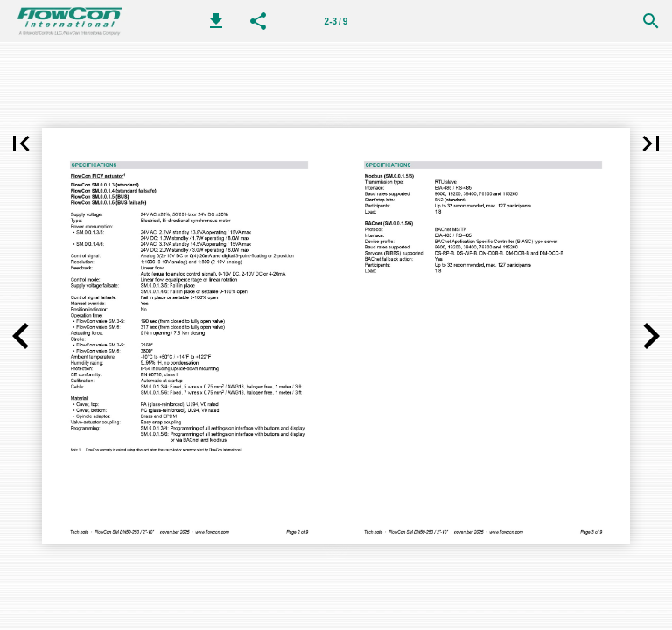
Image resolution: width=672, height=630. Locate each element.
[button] (216, 21)
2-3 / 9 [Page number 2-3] (336, 21)
